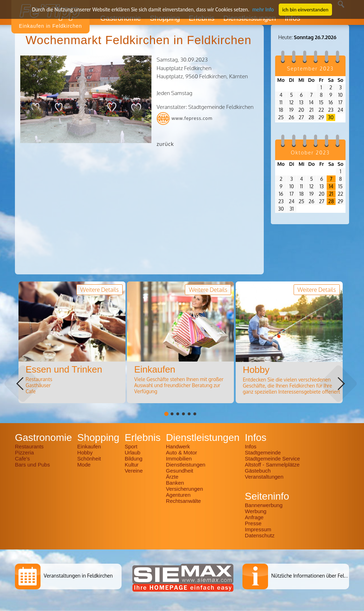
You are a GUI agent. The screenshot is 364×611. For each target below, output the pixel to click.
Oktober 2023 (310, 152)
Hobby (85, 452)
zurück (165, 144)
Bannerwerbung (264, 505)
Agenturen (178, 495)
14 (331, 186)
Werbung (256, 511)
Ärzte (172, 477)
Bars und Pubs (32, 465)
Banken (175, 483)
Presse (253, 523)
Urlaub (133, 452)
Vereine (134, 471)
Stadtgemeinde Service (272, 459)
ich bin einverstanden (303, 9)
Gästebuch (258, 471)
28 (331, 201)
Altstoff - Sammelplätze (273, 465)
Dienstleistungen (186, 465)
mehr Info (261, 9)
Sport (131, 446)
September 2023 (310, 69)
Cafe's (22, 459)
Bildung (134, 459)
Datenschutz (260, 535)
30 (331, 117)
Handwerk (178, 446)
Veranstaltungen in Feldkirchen (78, 576)
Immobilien (179, 459)
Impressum (258, 529)
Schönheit (89, 459)
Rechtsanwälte (183, 501)
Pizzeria (24, 452)
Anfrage (254, 517)
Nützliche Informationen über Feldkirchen (317, 576)
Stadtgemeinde (263, 452)
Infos (251, 446)
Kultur (132, 465)
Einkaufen (89, 446)
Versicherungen (184, 489)
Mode (84, 465)
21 (331, 194)
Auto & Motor (182, 452)
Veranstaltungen (264, 477)
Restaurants (29, 446)
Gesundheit (180, 471)
